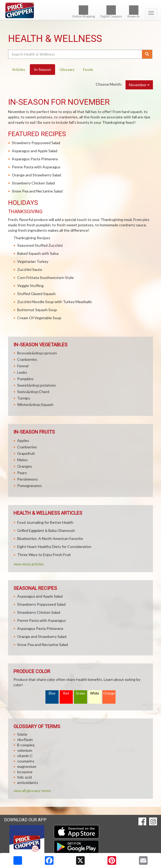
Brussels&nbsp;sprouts (37, 353)
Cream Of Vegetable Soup (39, 318)
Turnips (24, 398)
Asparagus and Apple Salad (35, 151)
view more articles (29, 564)
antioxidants (28, 782)
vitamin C (25, 756)
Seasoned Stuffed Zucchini (40, 245)
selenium (25, 750)
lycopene (25, 772)
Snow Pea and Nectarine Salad (37, 191)
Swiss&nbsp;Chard (33, 392)
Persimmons (28, 479)
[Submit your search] (147, 54)
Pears (22, 473)
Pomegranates (30, 486)
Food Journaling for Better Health (45, 522)
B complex (26, 745)
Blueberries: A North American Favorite (50, 538)
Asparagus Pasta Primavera (35, 159)
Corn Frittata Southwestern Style (45, 277)
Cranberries (27, 359)
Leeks (22, 372)
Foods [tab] (88, 69)
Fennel (23, 366)
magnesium (27, 766)
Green (80, 693)
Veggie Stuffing (30, 286)
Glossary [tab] (67, 69)
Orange (109, 693)
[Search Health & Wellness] (75, 54)
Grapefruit (26, 453)
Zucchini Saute (30, 269)
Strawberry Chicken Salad (33, 183)
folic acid (24, 777)
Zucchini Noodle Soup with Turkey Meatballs (55, 302)
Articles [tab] (19, 69)
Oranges (25, 466)
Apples (23, 440)
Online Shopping (83, 12)
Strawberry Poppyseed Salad (36, 143)
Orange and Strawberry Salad (36, 175)
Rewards (134, 12)
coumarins (26, 761)
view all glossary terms (32, 791)
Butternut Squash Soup (37, 310)
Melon (22, 460)
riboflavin (25, 740)
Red (66, 693)
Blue (52, 693)
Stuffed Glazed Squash (36, 294)
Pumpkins (25, 379)
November (139, 85)
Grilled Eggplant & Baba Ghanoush (46, 530)
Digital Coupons (111, 12)
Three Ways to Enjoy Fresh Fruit (44, 555)
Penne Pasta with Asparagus (36, 167)
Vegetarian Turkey (33, 261)
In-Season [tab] (42, 69)
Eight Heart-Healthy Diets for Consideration (54, 546)
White (95, 693)
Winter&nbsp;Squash (35, 404)
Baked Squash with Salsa (38, 253)
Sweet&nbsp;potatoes (37, 385)
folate (22, 734)
